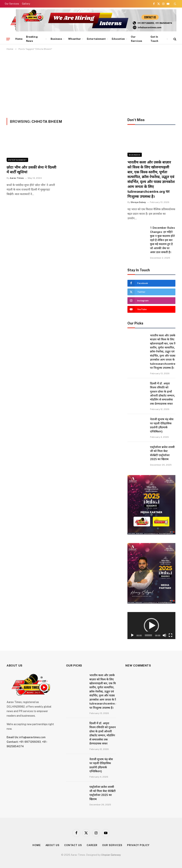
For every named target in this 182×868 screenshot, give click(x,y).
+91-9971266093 (30, 742)
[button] (151, 626)
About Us (52, 845)
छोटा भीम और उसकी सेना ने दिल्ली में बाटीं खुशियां (31, 170)
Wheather (74, 39)
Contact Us (73, 845)
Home (19, 39)
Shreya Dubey (138, 202)
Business (56, 39)
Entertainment (96, 39)
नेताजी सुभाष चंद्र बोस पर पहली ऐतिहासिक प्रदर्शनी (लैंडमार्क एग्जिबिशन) (162, 425)
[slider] (148, 635)
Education (118, 39)
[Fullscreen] (170, 635)
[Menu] (8, 39)
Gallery (26, 4)
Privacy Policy (138, 845)
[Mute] (164, 635)
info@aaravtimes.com (32, 737)
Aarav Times (17, 178)
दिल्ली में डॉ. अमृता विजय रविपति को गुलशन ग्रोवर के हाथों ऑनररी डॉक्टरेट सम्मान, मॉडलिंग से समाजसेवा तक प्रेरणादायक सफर (163, 394)
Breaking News (32, 39)
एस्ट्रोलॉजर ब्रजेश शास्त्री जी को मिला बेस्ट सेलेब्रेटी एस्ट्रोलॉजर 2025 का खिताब (162, 453)
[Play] (132, 635)
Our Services (12, 4)
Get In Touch (154, 39)
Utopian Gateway (111, 855)
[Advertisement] (91, 83)
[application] (151, 626)
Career (92, 845)
